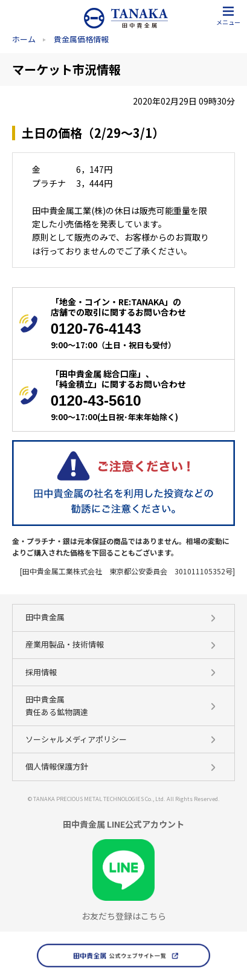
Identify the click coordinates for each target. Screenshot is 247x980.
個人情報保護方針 (57, 766)
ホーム (24, 39)
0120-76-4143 (96, 329)
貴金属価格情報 (81, 39)
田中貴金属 (45, 617)
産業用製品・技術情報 (65, 644)
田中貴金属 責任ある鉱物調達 (57, 706)
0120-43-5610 (96, 401)
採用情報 (41, 672)
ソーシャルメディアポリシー (76, 739)
